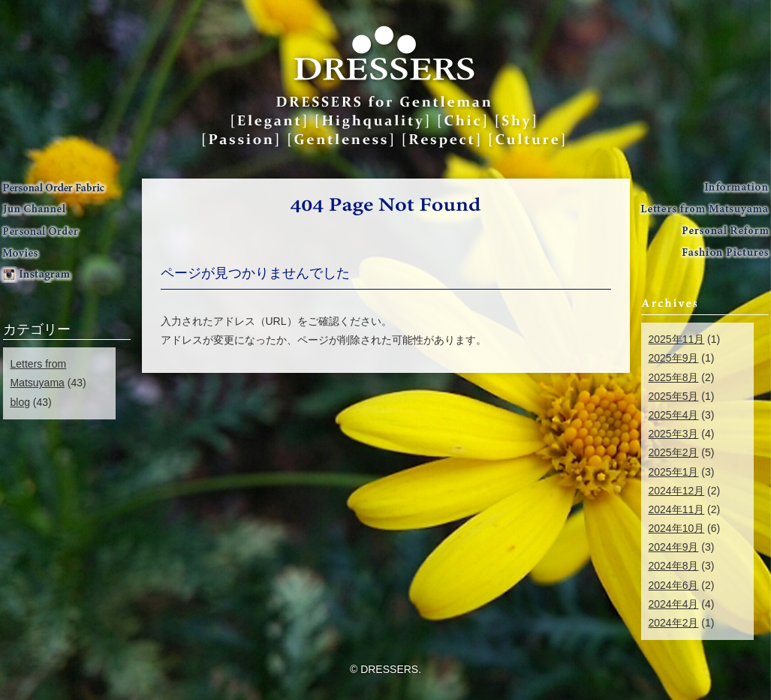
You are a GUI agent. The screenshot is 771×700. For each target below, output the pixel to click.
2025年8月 (674, 377)
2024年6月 (674, 585)
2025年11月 (677, 339)
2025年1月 (674, 472)
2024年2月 (674, 623)
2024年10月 (677, 528)
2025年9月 (674, 358)
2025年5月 (674, 396)
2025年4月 (674, 415)
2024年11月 (677, 509)
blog (20, 402)
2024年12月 (677, 491)
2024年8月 (674, 566)
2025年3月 (674, 434)
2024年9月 (674, 547)
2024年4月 (674, 604)
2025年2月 (674, 452)
